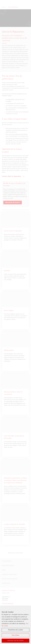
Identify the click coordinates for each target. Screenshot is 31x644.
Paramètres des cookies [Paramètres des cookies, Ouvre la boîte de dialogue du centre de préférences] (16, 630)
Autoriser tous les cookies (16, 641)
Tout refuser (15, 635)
